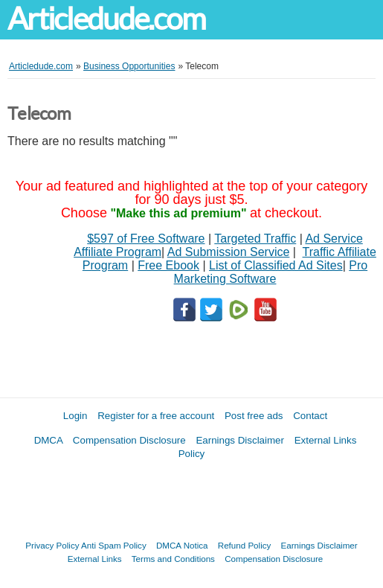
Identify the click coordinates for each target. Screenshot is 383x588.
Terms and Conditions (173, 559)
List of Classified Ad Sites (276, 265)
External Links (95, 559)
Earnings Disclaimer (240, 440)
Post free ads (254, 416)
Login (75, 416)
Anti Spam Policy (114, 545)
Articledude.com (106, 19)
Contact (310, 416)
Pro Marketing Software (271, 272)
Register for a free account (156, 416)
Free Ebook (168, 265)
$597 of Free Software (146, 239)
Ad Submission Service (229, 252)
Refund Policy (245, 545)
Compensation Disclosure (129, 440)
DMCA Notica (182, 545)
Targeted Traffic (255, 239)
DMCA (49, 440)
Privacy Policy (52, 545)
